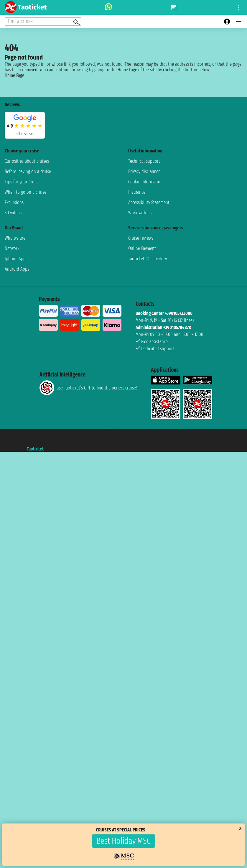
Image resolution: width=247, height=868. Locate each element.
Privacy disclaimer (144, 171)
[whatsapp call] (108, 7)
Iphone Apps (16, 259)
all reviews (25, 134)
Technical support (144, 161)
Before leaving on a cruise (28, 171)
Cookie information (145, 182)
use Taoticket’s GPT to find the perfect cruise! (88, 388)
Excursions (14, 202)
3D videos (13, 213)
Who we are (15, 238)
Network (12, 248)
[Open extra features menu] (43, 22)
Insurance (137, 192)
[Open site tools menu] (239, 7)
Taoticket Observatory (148, 259)
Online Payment (142, 248)
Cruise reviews (141, 238)
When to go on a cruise (25, 192)
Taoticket (35, 449)
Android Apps (17, 269)
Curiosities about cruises (27, 161)
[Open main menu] (239, 22)
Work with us (140, 213)
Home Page (14, 75)
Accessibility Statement (149, 202)
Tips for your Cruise (22, 182)
